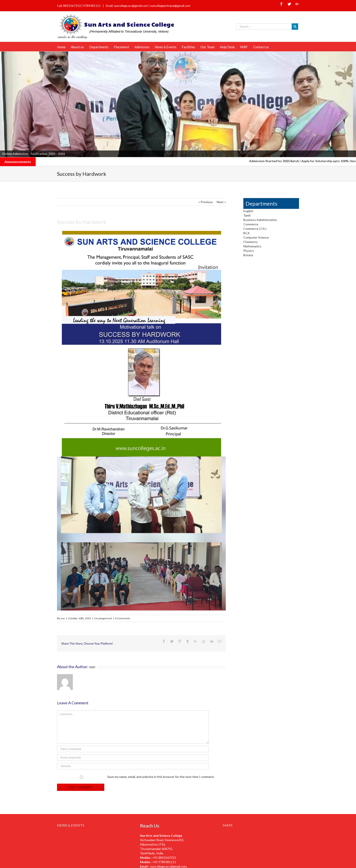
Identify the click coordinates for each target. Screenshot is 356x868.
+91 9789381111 (164, 862)
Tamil (247, 215)
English (248, 211)
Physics (249, 251)
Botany (248, 255)
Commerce (251, 224)
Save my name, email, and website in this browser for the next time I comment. (161, 777)
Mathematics (252, 246)
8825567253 (72, 6)
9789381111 (92, 6)
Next (220, 202)
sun (63, 618)
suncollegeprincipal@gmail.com (170, 6)
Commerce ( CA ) (255, 229)
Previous (207, 202)
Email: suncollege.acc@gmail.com (127, 6)
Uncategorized (103, 618)
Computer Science (256, 237)
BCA (247, 233)
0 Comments (123, 618)
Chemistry (250, 242)
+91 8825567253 (164, 858)
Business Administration (260, 220)
